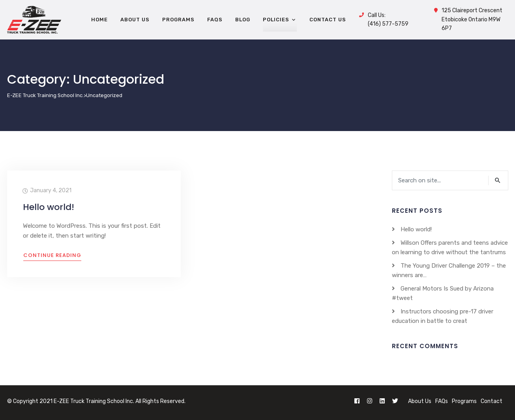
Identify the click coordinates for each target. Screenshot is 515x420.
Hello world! (49, 207)
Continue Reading (52, 255)
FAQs (442, 401)
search (498, 180)
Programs (464, 401)
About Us (420, 401)
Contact (492, 401)
